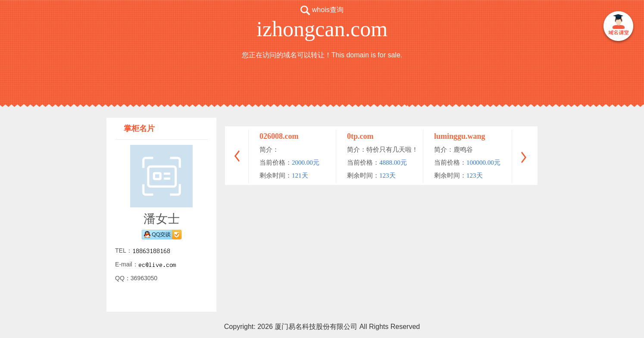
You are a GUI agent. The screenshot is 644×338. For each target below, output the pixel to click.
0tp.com (360, 136)
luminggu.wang (460, 136)
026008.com (279, 136)
